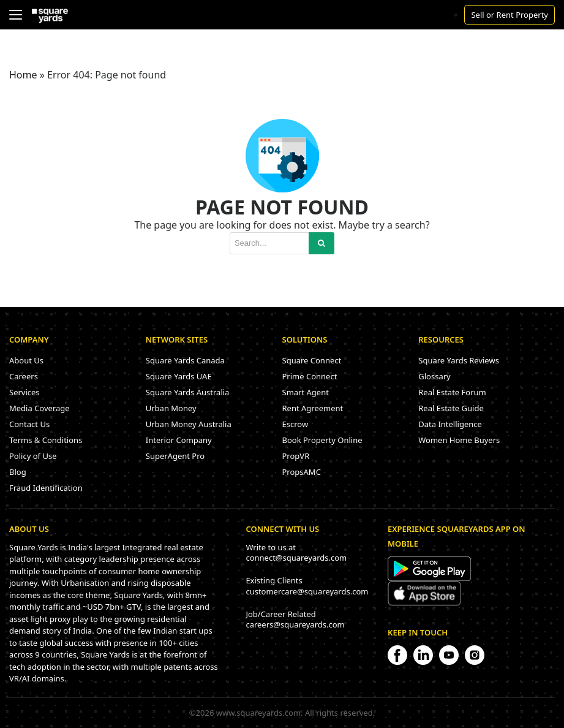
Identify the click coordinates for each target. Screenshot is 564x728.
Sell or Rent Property (509, 15)
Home (23, 75)
